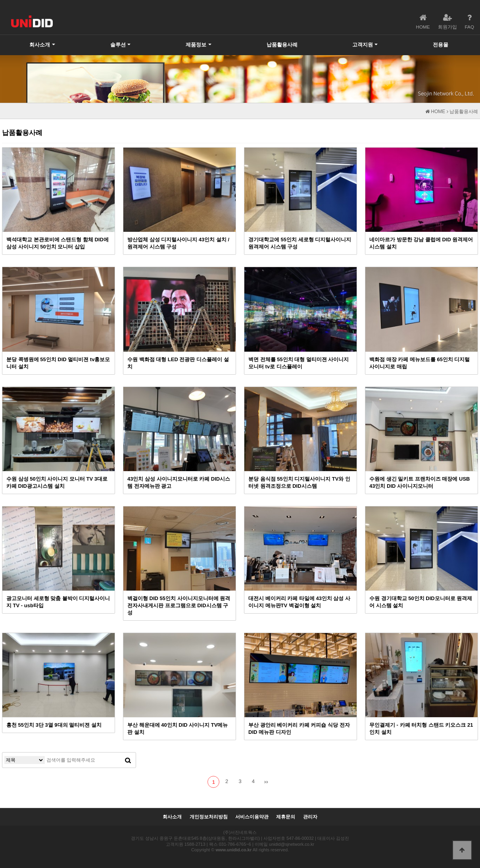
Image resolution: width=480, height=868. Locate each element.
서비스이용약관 (252, 817)
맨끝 (267, 782)
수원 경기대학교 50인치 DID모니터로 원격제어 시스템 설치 (421, 602)
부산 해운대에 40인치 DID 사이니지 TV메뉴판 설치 (178, 728)
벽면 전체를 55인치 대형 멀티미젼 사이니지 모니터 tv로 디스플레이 (299, 363)
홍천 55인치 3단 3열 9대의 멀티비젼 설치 (54, 725)
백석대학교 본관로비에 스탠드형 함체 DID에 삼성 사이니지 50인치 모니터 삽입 (58, 243)
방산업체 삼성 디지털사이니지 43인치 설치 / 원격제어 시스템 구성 (178, 243)
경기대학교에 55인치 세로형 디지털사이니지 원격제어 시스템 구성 (300, 243)
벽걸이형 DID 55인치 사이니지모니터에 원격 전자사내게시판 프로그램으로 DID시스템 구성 (179, 605)
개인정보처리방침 (209, 817)
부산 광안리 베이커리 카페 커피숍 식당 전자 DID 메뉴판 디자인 (299, 728)
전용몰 (441, 45)
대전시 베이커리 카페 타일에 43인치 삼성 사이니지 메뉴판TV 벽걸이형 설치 (299, 602)
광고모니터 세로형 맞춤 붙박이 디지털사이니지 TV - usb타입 (58, 602)
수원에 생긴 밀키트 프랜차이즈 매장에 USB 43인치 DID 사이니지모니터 (420, 482)
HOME (435, 112)
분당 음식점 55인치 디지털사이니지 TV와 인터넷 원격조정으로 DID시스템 (299, 482)
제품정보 (196, 45)
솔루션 (118, 45)
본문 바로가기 (0, 0)
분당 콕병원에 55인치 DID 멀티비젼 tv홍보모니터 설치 (58, 363)
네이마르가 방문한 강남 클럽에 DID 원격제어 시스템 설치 (421, 243)
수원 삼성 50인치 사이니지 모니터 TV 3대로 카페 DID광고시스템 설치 (57, 482)
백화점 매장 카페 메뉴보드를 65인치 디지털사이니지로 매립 (420, 363)
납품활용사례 (282, 45)
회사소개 (40, 45)
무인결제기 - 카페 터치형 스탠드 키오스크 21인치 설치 (421, 728)
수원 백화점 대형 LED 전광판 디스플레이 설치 (178, 363)
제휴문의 (286, 817)
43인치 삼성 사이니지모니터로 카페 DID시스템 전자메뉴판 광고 (179, 482)
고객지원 (363, 45)
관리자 (310, 817)
